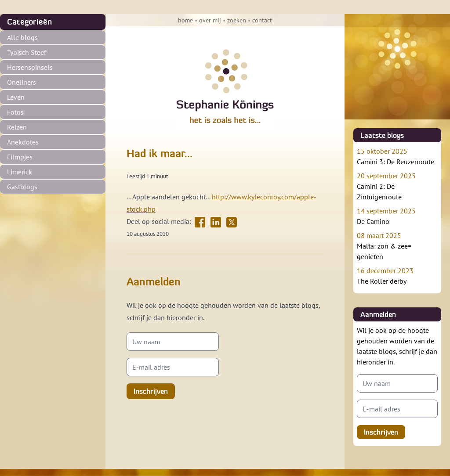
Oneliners (22, 82)
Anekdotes (23, 142)
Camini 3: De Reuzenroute (397, 156)
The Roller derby (397, 275)
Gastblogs (22, 187)
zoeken (237, 20)
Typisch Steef (27, 52)
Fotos (15, 112)
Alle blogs (22, 37)
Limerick (20, 172)
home (185, 20)
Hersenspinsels (30, 67)
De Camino (397, 216)
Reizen (17, 127)
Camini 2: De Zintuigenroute (397, 186)
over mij (210, 20)
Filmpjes (20, 157)
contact (262, 20)
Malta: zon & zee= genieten (397, 245)
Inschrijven (151, 391)
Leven (16, 97)
